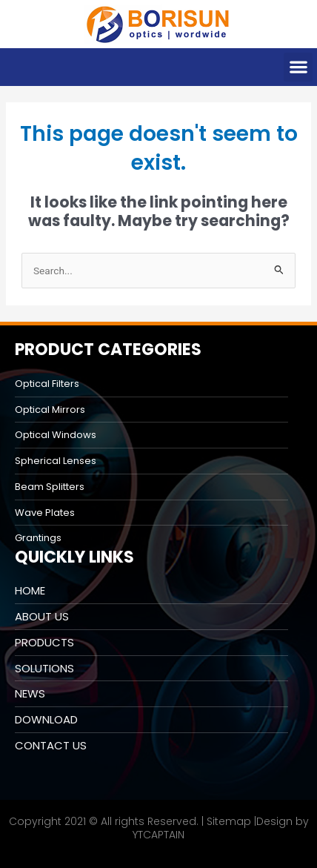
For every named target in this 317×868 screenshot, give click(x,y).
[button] (298, 67)
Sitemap (229, 821)
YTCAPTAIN (158, 835)
